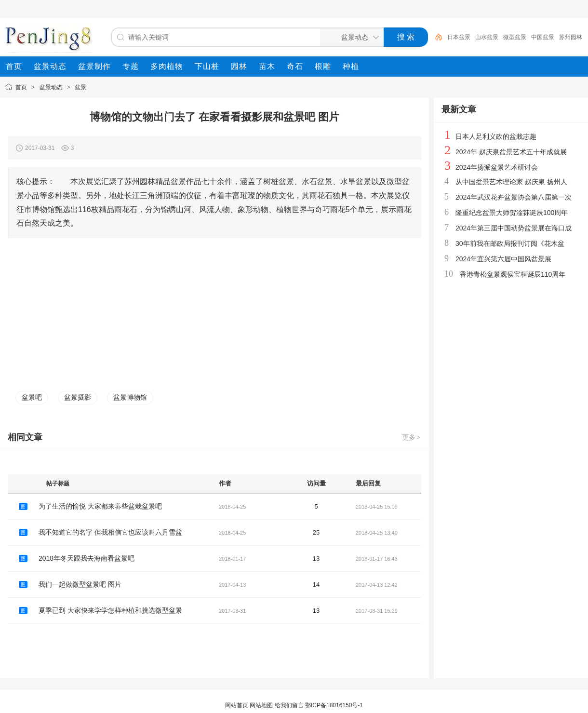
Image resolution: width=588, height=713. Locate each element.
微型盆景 (515, 37)
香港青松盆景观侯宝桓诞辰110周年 (513, 274)
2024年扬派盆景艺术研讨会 (497, 167)
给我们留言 (289, 705)
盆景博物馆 (130, 397)
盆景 (80, 87)
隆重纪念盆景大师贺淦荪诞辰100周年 (512, 213)
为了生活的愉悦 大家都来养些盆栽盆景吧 (100, 506)
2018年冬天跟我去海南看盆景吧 (87, 558)
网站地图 (261, 705)
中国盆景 (543, 37)
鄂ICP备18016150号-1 (334, 705)
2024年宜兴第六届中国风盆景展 (503, 259)
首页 (21, 87)
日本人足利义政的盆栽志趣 (496, 136)
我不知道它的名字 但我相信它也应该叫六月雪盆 (110, 532)
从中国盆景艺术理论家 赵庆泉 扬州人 (511, 182)
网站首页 (237, 705)
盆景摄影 (78, 397)
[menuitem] (14, 67)
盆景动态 (51, 87)
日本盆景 (459, 37)
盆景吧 (32, 397)
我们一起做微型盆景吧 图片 (80, 584)
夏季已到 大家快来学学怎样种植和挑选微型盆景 (110, 610)
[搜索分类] (350, 37)
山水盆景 (487, 37)
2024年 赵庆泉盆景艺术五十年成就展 (511, 152)
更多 (412, 437)
